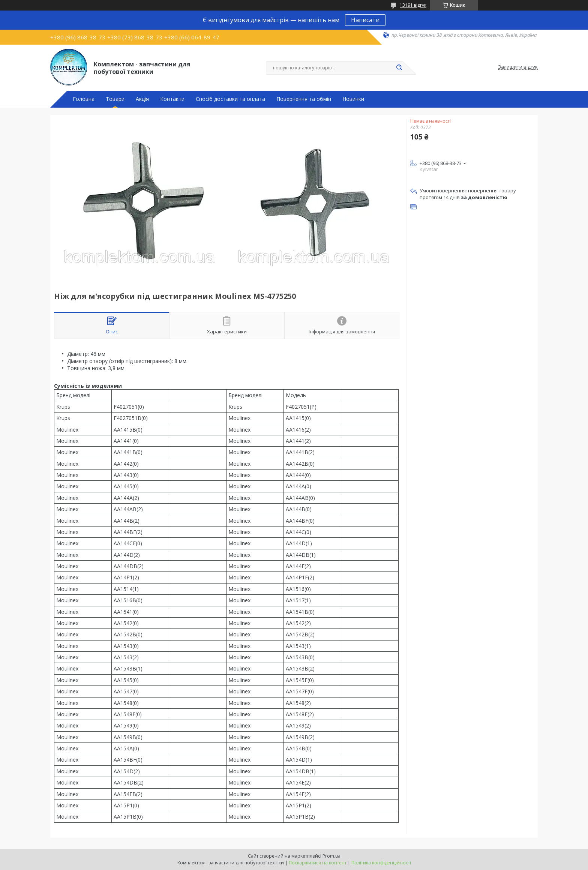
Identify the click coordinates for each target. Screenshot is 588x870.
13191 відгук (413, 5)
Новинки (353, 99)
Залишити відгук (518, 67)
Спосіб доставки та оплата (230, 99)
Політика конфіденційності (381, 863)
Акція (142, 99)
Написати (365, 20)
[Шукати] (399, 68)
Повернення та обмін (304, 99)
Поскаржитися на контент (318, 863)
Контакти (172, 99)
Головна (84, 99)
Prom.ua (331, 856)
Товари (115, 99)
